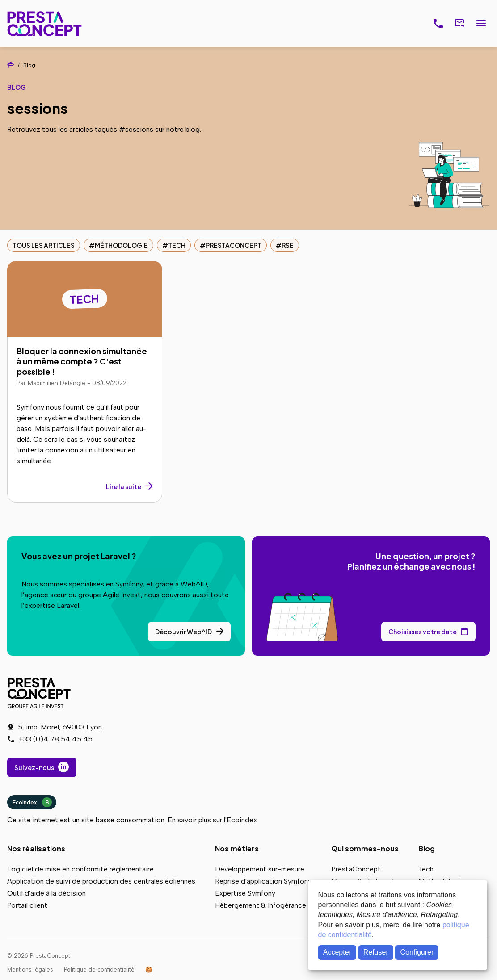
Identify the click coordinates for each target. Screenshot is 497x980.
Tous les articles (44, 245)
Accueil (11, 65)
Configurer (417, 952)
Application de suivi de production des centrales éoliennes (101, 881)
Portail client (27, 905)
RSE (288, 245)
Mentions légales (30, 970)
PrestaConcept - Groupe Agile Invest (41, 693)
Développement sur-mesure (260, 869)
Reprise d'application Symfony (263, 881)
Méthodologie (121, 245)
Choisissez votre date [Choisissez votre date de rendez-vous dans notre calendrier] (423, 632)
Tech (177, 245)
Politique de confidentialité (99, 970)
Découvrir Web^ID (183, 632)
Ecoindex (32, 802)
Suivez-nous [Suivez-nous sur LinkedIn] (34, 767)
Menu (481, 24)
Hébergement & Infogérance (261, 905)
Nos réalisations (36, 848)
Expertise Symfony (245, 893)
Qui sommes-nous (365, 848)
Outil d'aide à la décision (46, 893)
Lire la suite (124, 486)
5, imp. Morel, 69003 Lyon (60, 727)
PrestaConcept (45, 23)
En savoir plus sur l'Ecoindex (212, 820)
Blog (427, 848)
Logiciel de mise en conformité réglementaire (80, 869)
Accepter (337, 952)
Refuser (376, 952)
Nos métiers (237, 848)
